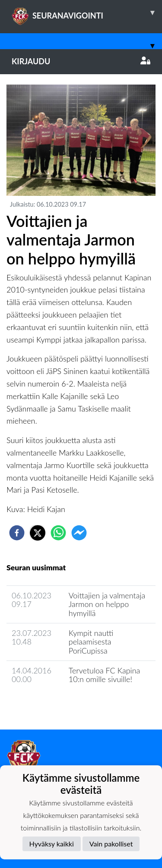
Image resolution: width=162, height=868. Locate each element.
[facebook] (17, 533)
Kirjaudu (81, 61)
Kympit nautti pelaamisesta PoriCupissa (91, 642)
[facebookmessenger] (79, 533)
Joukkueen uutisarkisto (51, 704)
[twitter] (38, 533)
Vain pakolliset (111, 844)
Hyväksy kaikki (52, 844)
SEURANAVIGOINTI (87, 13)
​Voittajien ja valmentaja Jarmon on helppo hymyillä (107, 604)
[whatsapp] (58, 533)
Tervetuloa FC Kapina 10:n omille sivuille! (104, 675)
